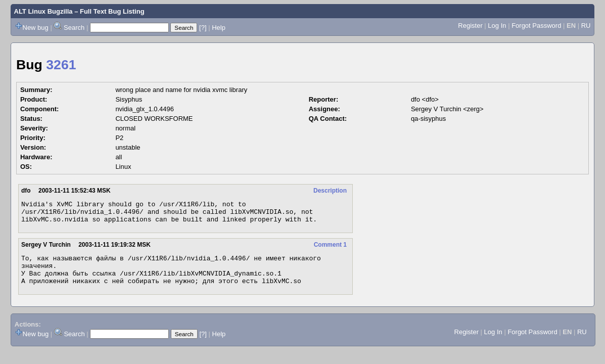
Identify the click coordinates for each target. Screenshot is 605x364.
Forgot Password (536, 26)
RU (586, 26)
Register (470, 26)
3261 (61, 65)
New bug (36, 28)
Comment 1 (330, 249)
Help (219, 28)
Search (74, 28)
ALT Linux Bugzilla (43, 11)
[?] (203, 28)
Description (330, 191)
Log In (497, 26)
